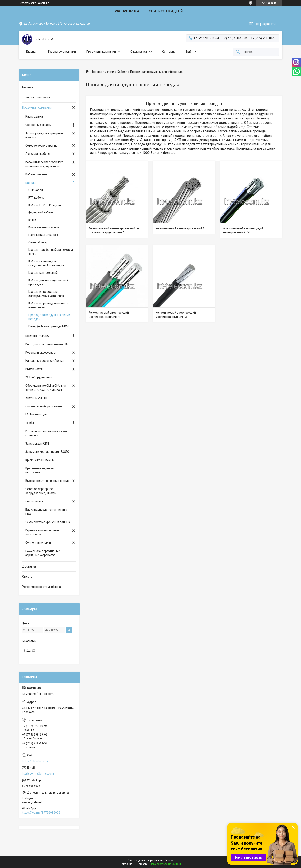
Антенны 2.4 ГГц (36, 398)
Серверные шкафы (38, 125)
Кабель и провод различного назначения (48, 305)
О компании (139, 52)
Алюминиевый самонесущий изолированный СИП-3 (176, 315)
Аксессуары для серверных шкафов (44, 135)
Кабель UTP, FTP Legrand (45, 205)
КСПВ (32, 220)
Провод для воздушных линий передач (49, 317)
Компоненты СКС (37, 336)
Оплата (27, 577)
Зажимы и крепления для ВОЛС (47, 452)
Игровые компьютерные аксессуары (42, 532)
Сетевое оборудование (41, 146)
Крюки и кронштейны (40, 460)
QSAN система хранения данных (48, 522)
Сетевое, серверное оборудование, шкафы (41, 491)
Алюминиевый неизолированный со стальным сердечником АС (114, 230)
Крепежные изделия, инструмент (40, 470)
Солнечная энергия (39, 543)
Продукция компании (101, 52)
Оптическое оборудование (44, 406)
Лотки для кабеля (38, 154)
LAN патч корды (36, 414)
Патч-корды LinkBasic (43, 235)
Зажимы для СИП (37, 444)
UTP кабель (36, 190)
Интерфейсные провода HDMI (49, 326)
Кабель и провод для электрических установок (46, 294)
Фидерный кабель (41, 212)
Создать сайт (28, 3)
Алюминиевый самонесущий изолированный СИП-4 (109, 315)
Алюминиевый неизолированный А (180, 228)
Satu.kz (169, 860)
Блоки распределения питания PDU (47, 512)
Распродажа (34, 116)
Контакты (169, 52)
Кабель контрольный (43, 273)
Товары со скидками (62, 52)
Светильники (34, 501)
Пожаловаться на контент (166, 864)
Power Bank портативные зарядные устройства (43, 553)
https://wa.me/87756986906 (41, 813)
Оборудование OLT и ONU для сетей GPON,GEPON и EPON (46, 388)
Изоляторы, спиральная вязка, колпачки (46, 433)
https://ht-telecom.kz (36, 761)
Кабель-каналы (36, 174)
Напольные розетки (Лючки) (45, 361)
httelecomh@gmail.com (38, 773)
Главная (32, 52)
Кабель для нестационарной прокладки (48, 282)
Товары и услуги (103, 72)
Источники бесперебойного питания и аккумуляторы (44, 164)
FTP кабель (36, 198)
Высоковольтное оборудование (47, 481)
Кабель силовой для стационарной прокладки (46, 263)
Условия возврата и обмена (41, 587)
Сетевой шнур (38, 242)
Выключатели (35, 369)
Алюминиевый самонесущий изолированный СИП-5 (243, 230)
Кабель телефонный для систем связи (51, 252)
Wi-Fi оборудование (39, 377)
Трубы (30, 423)
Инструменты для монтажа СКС (47, 344)
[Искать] (238, 52)
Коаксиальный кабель (44, 227)
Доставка (29, 566)
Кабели (122, 72)
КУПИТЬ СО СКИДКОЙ (165, 11)
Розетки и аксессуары (40, 353)
